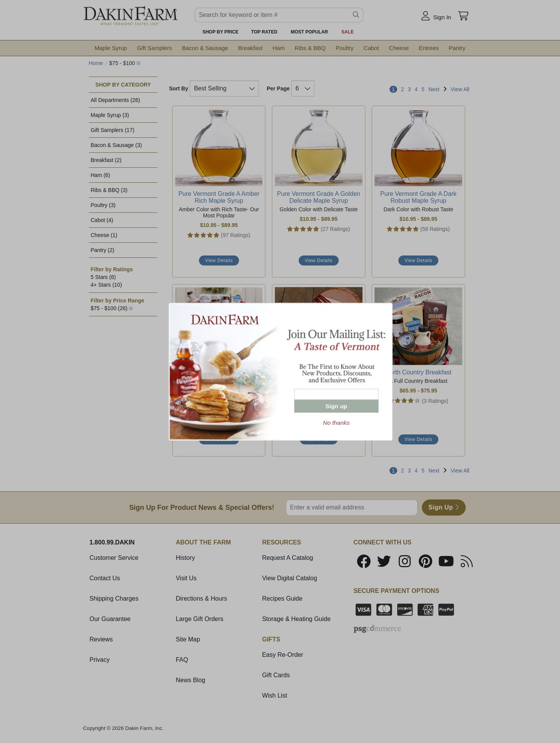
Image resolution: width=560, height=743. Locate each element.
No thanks (336, 422)
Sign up (336, 406)
